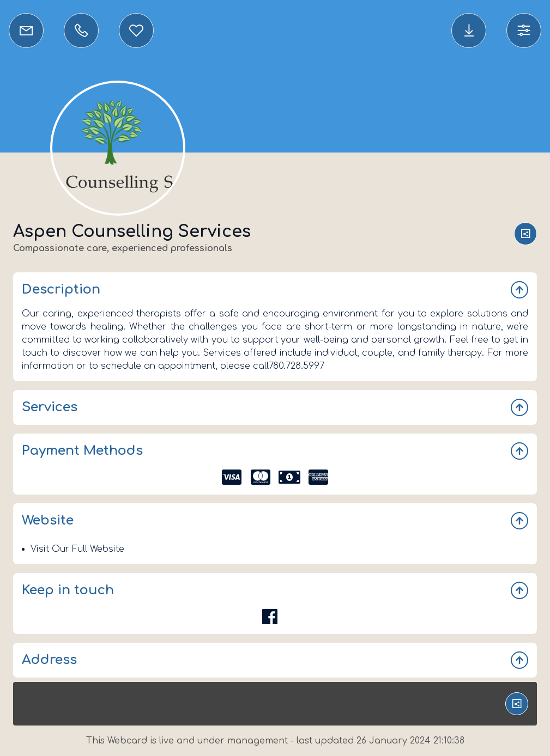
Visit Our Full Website (77, 549)
